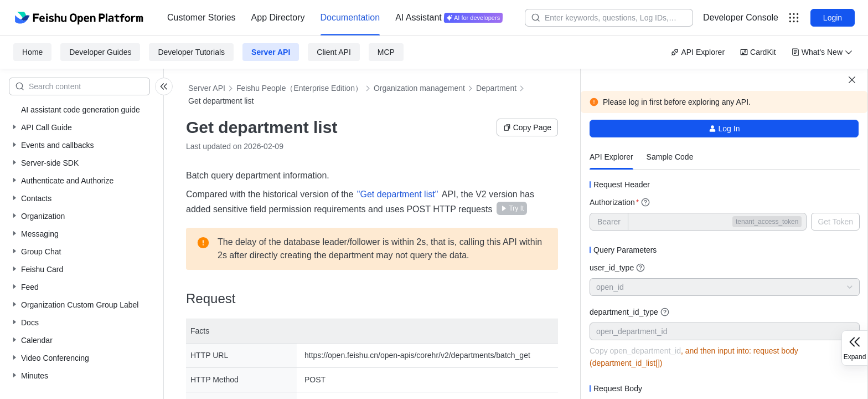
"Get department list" (399, 194)
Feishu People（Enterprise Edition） (299, 88)
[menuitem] (201, 18)
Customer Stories (201, 17)
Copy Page (527, 127)
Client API (334, 52)
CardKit (758, 52)
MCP (386, 52)
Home (32, 52)
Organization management (419, 88)
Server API (271, 52)
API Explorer (698, 52)
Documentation (350, 17)
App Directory (278, 17)
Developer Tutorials (191, 52)
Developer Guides (100, 52)
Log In (724, 129)
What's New (822, 52)
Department (496, 88)
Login (833, 18)
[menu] (335, 18)
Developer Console (741, 17)
